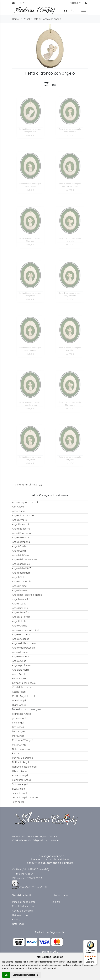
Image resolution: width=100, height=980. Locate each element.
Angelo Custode (21, 639)
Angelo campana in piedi (26, 630)
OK (6, 975)
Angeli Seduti (19, 604)
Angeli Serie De (20, 608)
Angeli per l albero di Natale (27, 595)
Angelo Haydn (20, 652)
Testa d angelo (20, 793)
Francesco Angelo (22, 714)
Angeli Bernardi (20, 537)
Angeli (27, 19)
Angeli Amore (19, 520)
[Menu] (95, 942)
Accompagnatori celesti (25, 502)
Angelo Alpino (20, 626)
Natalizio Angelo (21, 749)
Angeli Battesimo (21, 529)
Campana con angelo (24, 683)
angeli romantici (21, 599)
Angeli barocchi (21, 524)
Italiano (74, 3)
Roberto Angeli (20, 775)
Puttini (16, 753)
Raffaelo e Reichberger (25, 767)
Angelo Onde (19, 661)
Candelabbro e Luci (23, 687)
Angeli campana (21, 542)
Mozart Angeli (20, 745)
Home (15, 19)
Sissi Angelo (19, 789)
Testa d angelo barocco (25, 798)
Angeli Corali (19, 551)
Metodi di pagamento (24, 902)
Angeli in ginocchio (22, 582)
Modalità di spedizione (24, 906)
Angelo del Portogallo (24, 648)
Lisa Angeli (18, 727)
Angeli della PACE (22, 568)
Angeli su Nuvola (21, 617)
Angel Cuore (19, 511)
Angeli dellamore (21, 573)
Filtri (50, 84)
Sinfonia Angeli (20, 784)
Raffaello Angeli (21, 762)
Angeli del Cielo (20, 555)
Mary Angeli (19, 736)
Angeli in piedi (20, 586)
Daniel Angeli (19, 701)
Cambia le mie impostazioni (26, 975)
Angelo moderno (21, 656)
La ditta (56, 902)
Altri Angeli (18, 507)
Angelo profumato (22, 665)
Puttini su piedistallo (23, 758)
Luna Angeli (19, 731)
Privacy (16, 919)
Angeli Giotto (19, 577)
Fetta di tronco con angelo (47, 19)
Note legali (18, 924)
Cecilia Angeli (19, 692)
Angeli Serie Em (21, 612)
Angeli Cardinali (21, 546)
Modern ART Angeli (23, 740)
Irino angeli (18, 723)
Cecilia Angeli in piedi (23, 696)
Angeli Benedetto (22, 533)
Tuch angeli (18, 802)
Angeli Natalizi (20, 590)
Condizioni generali (22, 911)
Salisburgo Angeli (22, 780)
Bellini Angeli (19, 679)
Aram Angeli (19, 674)
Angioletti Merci (21, 670)
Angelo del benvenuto (24, 643)
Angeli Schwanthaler (23, 515)
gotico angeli (19, 718)
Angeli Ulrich (19, 621)
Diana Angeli (19, 705)
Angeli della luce (21, 564)
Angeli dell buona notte (25, 559)
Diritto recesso (20, 915)
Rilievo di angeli (21, 771)
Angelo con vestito (22, 634)
